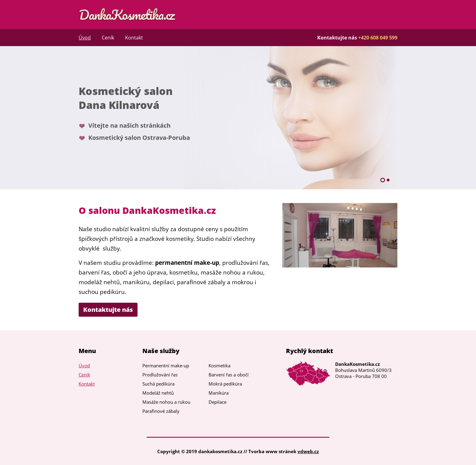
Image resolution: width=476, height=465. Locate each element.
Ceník (108, 38)
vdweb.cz (308, 451)
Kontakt (134, 38)
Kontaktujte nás (108, 310)
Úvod (85, 38)
